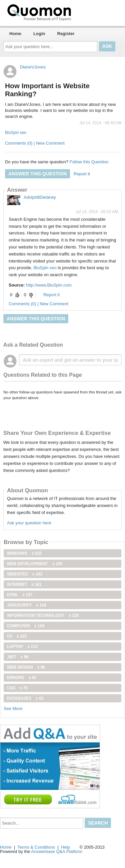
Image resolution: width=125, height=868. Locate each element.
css (17, 688)
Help (65, 847)
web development (35, 564)
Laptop (22, 647)
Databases (25, 698)
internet (24, 584)
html (20, 595)
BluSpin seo (16, 133)
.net (18, 657)
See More (13, 709)
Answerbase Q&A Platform (57, 851)
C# (17, 636)
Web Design (26, 667)
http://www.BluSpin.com (49, 285)
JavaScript (27, 605)
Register (66, 34)
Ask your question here (29, 523)
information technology (43, 616)
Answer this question (37, 174)
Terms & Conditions (36, 847)
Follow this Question (89, 162)
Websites (25, 574)
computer (26, 626)
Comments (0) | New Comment (35, 143)
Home (15, 34)
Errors (22, 678)
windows (24, 553)
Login (39, 34)
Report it (82, 174)
